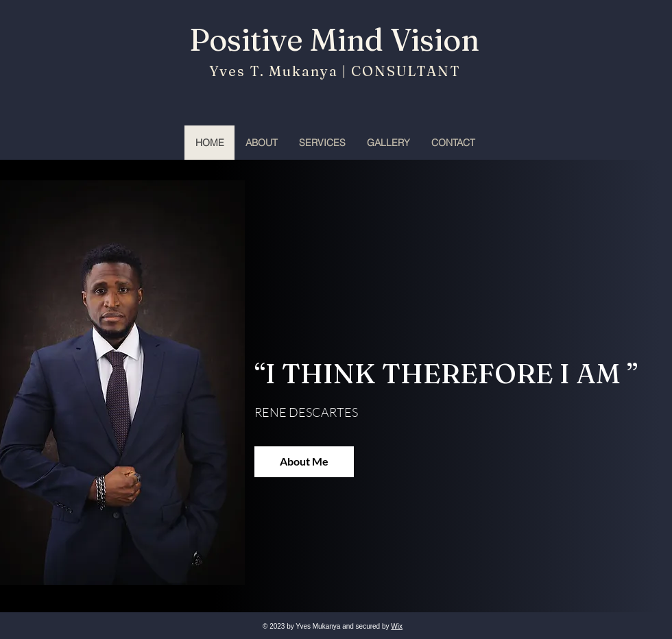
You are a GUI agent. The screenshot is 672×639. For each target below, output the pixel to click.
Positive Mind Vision (334, 39)
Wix (397, 626)
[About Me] (304, 462)
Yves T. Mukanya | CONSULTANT (333, 71)
